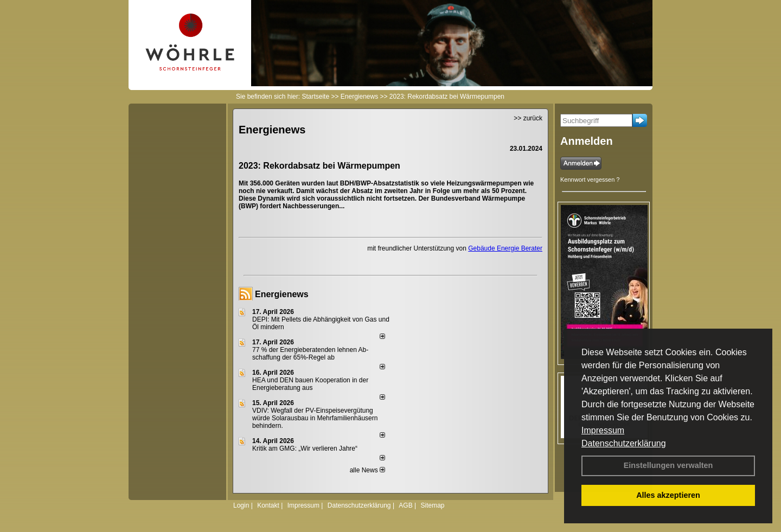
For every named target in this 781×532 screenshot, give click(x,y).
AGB (405, 505)
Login (241, 505)
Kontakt (268, 505)
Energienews (282, 294)
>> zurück (528, 118)
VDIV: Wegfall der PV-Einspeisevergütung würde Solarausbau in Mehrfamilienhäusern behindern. (315, 418)
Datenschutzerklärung (624, 443)
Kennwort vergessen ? (590, 180)
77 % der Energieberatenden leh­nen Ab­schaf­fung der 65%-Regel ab (310, 354)
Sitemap (432, 505)
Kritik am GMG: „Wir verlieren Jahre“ (305, 448)
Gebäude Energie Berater (505, 248)
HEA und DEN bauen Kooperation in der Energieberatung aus (310, 384)
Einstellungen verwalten (668, 465)
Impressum (603, 430)
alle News (367, 470)
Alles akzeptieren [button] (668, 495)
